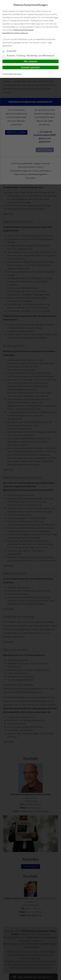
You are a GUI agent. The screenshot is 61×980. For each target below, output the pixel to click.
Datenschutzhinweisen (24, 30)
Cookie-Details (8, 74)
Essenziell (9, 51)
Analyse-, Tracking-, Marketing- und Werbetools (28, 56)
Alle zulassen (30, 61)
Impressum (18, 74)
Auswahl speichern (31, 67)
